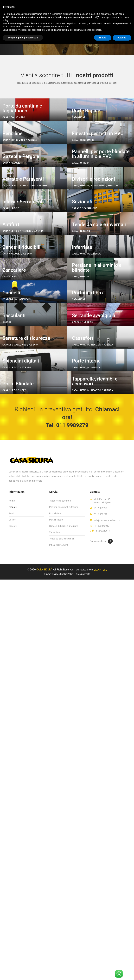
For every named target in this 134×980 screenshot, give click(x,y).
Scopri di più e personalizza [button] (23, 38)
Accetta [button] (122, 38)
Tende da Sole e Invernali (61, 939)
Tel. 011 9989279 (67, 825)
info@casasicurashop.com (107, 921)
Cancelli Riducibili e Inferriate (64, 926)
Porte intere (55, 914)
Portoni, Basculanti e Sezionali (64, 907)
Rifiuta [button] (103, 38)
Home (12, 901)
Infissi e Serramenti (59, 945)
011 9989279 (101, 908)
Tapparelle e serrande (60, 901)
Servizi (12, 914)
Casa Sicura (44, 970)
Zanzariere (55, 933)
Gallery (12, 920)
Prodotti (13, 907)
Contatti (13, 926)
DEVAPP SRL (100, 970)
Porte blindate (56, 920)
